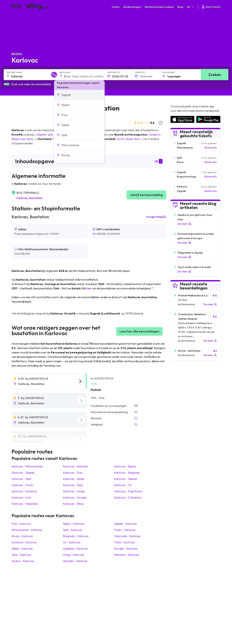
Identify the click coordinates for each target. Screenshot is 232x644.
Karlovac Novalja (75, 497)
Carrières (176, 583)
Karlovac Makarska (25, 504)
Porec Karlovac (125, 530)
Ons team (71, 591)
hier (89, 288)
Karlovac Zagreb (23, 473)
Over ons (71, 587)
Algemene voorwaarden (132, 583)
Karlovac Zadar (74, 479)
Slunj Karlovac (21, 555)
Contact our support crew (35, 598)
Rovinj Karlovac (22, 536)
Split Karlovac (73, 530)
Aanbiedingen (132, 7)
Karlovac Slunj (73, 485)
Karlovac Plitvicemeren (27, 466)
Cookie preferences (130, 591)
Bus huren (176, 594)
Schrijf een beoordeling (146, 195)
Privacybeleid (126, 587)
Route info (211, 148)
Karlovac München (76, 466)
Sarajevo (155, 134)
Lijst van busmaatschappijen (186, 591)
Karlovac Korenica (24, 491)
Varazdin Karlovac (75, 561)
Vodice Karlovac (23, 561)
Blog (180, 7)
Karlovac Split (21, 479)
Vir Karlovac (72, 542)
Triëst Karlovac (125, 542)
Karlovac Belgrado (127, 473)
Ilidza (30, 139)
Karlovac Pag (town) (128, 491)
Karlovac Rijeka (125, 466)
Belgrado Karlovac (76, 536)
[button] (79, 95)
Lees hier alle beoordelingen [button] (139, 331)
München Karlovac (127, 555)
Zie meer (184, 224)
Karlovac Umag (74, 491)
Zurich (121, 139)
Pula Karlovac (21, 524)
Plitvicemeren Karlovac (27, 530)
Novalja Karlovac (126, 548)
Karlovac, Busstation (30, 198)
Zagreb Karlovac (126, 524)
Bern (138, 139)
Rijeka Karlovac (74, 524)
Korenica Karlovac (24, 542)
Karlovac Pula (73, 473)
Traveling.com (45, 627)
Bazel (130, 139)
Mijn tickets (211, 7)
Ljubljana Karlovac (75, 548)
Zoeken (215, 75)
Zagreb (42, 134)
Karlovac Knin (21, 497)
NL (191, 7)
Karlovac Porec (22, 485)
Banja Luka (19, 139)
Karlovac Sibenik (126, 479)
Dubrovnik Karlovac (127, 536)
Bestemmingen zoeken (159, 7)
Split (50, 134)
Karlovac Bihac (73, 504)
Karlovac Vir (123, 485)
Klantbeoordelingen (182, 587)
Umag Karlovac (74, 555)
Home (116, 7)
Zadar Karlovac (22, 548)
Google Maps (156, 217)
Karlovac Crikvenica (128, 497)
